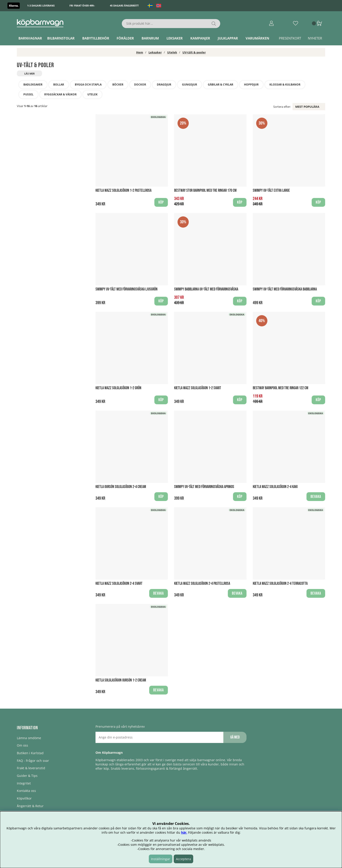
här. (184, 832)
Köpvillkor (24, 798)
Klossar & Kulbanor (285, 85)
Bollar (59, 85)
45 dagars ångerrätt (124, 5)
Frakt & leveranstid (31, 768)
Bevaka (316, 497)
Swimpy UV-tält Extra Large (271, 190)
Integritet (24, 783)
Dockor (140, 85)
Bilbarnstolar (61, 38)
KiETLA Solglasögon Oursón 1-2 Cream (121, 680)
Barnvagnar (30, 38)
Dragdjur (164, 85)
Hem (140, 52)
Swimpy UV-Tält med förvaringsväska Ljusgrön (127, 289)
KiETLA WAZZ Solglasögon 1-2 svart (198, 388)
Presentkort (290, 38)
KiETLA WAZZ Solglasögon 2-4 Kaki (275, 487)
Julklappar (228, 38)
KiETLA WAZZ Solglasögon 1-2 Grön (118, 388)
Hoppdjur (251, 85)
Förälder (125, 38)
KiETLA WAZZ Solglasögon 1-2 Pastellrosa (123, 190)
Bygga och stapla (88, 85)
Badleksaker (33, 85)
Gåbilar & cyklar (221, 85)
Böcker (118, 85)
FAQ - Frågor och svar (33, 761)
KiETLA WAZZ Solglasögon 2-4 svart (119, 583)
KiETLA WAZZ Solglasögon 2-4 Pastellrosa (202, 583)
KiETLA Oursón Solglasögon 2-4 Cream (121, 487)
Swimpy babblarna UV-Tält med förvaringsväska (206, 289)
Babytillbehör (96, 38)
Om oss (22, 745)
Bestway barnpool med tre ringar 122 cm (281, 388)
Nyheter (315, 38)
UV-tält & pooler (194, 52)
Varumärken (257, 38)
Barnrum (150, 38)
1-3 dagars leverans (41, 5)
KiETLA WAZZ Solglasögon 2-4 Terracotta (280, 583)
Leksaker (175, 38)
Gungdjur (190, 85)
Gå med (235, 737)
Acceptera (183, 859)
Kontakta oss (26, 791)
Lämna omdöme (29, 738)
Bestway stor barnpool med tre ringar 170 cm (205, 190)
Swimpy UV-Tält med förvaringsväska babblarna (285, 289)
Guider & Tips (27, 776)
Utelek (172, 52)
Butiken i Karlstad (30, 753)
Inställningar (161, 859)
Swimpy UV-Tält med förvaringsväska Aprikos (204, 487)
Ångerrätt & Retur (30, 806)
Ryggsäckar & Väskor (60, 94)
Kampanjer (200, 38)
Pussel (28, 94)
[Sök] (171, 24)
